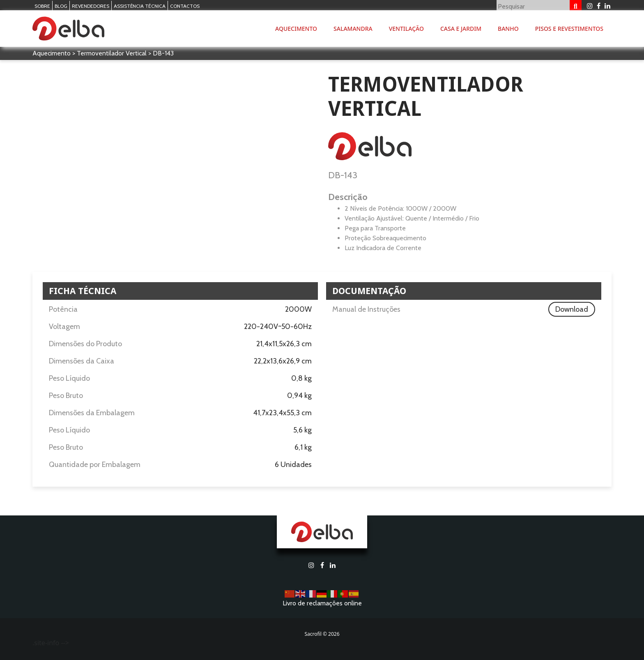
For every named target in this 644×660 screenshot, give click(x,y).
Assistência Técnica (140, 6)
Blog (61, 6)
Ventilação (406, 29)
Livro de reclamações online (322, 603)
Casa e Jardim (461, 29)
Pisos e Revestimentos (569, 29)
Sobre (42, 6)
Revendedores (91, 6)
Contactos (185, 6)
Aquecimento (296, 29)
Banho (508, 29)
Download (572, 309)
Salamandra (353, 29)
